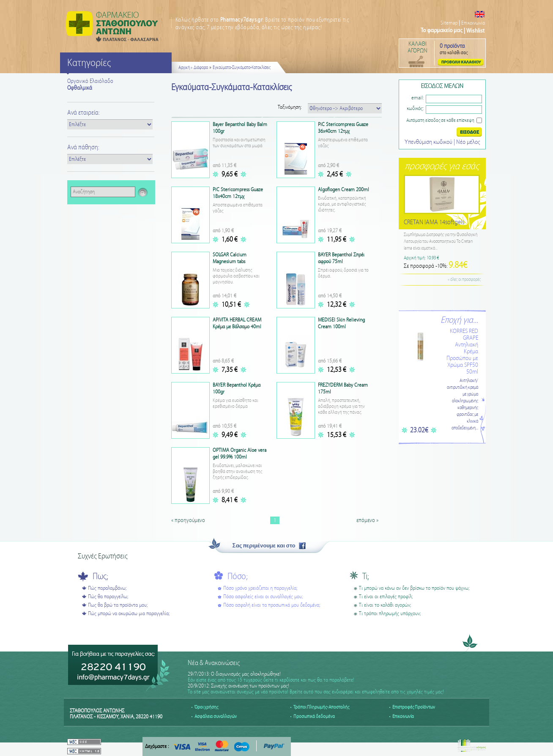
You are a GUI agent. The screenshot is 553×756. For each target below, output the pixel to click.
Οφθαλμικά (80, 88)
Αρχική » (185, 68)
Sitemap (449, 23)
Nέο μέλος (468, 142)
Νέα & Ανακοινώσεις (214, 663)
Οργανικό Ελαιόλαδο (90, 81)
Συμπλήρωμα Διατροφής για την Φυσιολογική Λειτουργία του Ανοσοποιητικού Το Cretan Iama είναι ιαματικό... (441, 242)
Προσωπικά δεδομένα (314, 716)
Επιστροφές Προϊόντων (414, 707)
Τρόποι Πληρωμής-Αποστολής (321, 707)
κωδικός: (415, 109)
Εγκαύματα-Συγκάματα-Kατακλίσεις (242, 68)
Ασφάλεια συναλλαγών (216, 716)
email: (417, 98)
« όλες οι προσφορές (464, 280)
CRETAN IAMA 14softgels (434, 222)
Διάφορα (201, 68)
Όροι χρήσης (206, 707)
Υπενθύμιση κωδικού (429, 142)
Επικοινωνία (473, 23)
